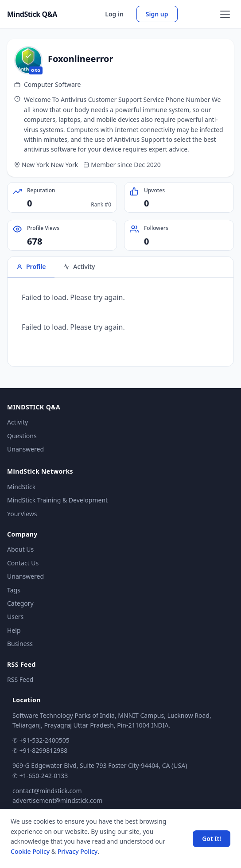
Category (20, 603)
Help (14, 630)
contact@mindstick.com (47, 791)
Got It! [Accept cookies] (212, 839)
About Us (20, 549)
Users (15, 617)
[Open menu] (225, 14)
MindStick (21, 487)
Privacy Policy (78, 851)
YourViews (22, 514)
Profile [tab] (31, 267)
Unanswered (25, 449)
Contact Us (23, 563)
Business (20, 644)
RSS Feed (20, 679)
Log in (114, 14)
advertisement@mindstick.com (57, 800)
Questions (22, 436)
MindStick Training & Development (57, 500)
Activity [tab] (79, 267)
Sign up (157, 14)
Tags (14, 590)
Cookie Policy (30, 851)
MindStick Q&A (32, 14)
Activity (17, 422)
